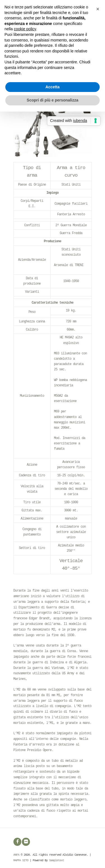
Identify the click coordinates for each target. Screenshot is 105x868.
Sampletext (56, 860)
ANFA (16, 855)
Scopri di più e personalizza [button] (52, 100)
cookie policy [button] (25, 29)
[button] (98, 9)
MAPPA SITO (21, 860)
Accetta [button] (53, 87)
